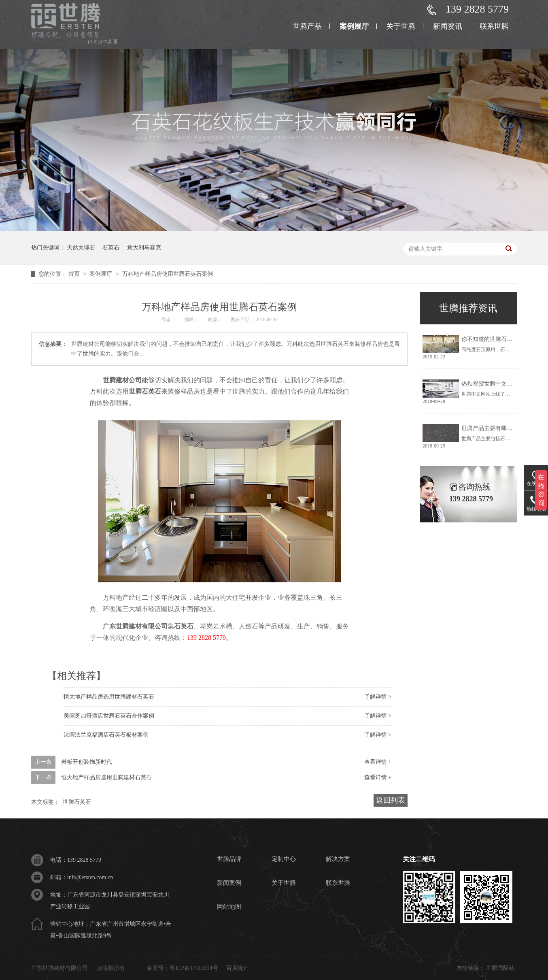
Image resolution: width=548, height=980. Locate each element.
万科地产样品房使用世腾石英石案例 (168, 274)
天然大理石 (81, 248)
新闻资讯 (448, 26)
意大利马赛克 (144, 248)
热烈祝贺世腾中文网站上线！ (498, 384)
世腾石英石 (145, 391)
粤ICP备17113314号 (194, 968)
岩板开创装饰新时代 (87, 762)
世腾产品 (307, 26)
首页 (75, 274)
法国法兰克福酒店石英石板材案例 (106, 735)
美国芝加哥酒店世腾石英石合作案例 (109, 716)
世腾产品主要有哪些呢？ (493, 428)
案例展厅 (354, 26)
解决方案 (338, 859)
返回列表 (391, 800)
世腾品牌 (229, 859)
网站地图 (229, 907)
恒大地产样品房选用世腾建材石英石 (109, 697)
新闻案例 (229, 883)
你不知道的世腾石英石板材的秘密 (504, 339)
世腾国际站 (500, 968)
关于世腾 (401, 26)
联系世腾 (494, 26)
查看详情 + (378, 762)
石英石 (111, 248)
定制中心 (284, 859)
